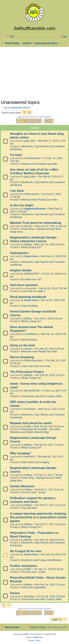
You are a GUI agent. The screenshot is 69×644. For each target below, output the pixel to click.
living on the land (22, 345)
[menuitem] (10, 37)
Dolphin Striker (21, 270)
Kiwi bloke (30, 409)
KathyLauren (31, 194)
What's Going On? (31, 247)
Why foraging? (21, 453)
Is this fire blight (22, 205)
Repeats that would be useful (31, 423)
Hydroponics (19, 253)
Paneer (15, 593)
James (28, 349)
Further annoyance (24, 566)
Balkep (28, 244)
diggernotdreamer (35, 209)
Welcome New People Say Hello (39, 164)
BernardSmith (32, 391)
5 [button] (40, 121)
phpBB (25, 634)
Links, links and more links (36, 366)
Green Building (30, 306)
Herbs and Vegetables (34, 587)
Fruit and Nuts (29, 508)
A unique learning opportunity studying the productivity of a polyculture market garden (38, 517)
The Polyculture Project (27, 372)
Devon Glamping (22, 357)
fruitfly (28, 426)
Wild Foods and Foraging (35, 462)
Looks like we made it (33, 291)
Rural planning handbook (28, 297)
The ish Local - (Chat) (33, 492)
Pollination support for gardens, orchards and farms (33, 500)
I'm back (16, 155)
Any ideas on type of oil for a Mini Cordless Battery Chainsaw (34, 171)
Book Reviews (29, 340)
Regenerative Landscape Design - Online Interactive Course (34, 239)
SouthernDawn (33, 158)
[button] (19, 121)
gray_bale (30, 141)
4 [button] (36, 121)
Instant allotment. (22, 486)
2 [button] (28, 121)
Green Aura (31, 256)
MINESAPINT (32, 274)
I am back (17, 191)
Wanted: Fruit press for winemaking (36, 223)
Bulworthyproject (34, 360)
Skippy (28, 490)
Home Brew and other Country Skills (41, 396)
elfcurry (28, 226)
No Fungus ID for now (26, 551)
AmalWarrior (31, 334)
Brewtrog (29, 596)
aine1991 (29, 457)
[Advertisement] (34, 73)
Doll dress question (24, 285)
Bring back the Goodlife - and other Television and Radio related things (35, 431)
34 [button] (47, 121)
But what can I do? (32, 279)
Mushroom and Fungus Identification (42, 560)
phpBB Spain (38, 637)
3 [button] (32, 121)
